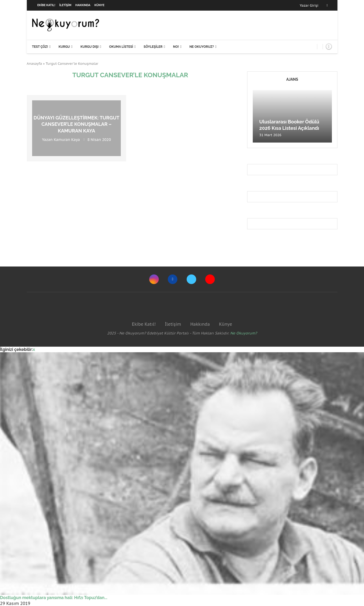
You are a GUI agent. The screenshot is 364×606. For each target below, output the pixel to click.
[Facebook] (327, 5)
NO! (176, 47)
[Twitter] (191, 279)
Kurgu (64, 47)
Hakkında (83, 5)
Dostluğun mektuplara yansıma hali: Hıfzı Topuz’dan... (54, 598)
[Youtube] (210, 279)
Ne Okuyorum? (244, 333)
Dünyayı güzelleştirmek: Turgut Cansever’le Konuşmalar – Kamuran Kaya (76, 124)
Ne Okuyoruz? (202, 47)
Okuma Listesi (121, 47)
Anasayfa (35, 64)
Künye (100, 5)
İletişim (65, 5)
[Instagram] (154, 279)
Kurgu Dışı (89, 47)
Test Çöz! (40, 47)
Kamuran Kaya (67, 140)
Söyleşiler (153, 47)
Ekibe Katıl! (46, 5)
